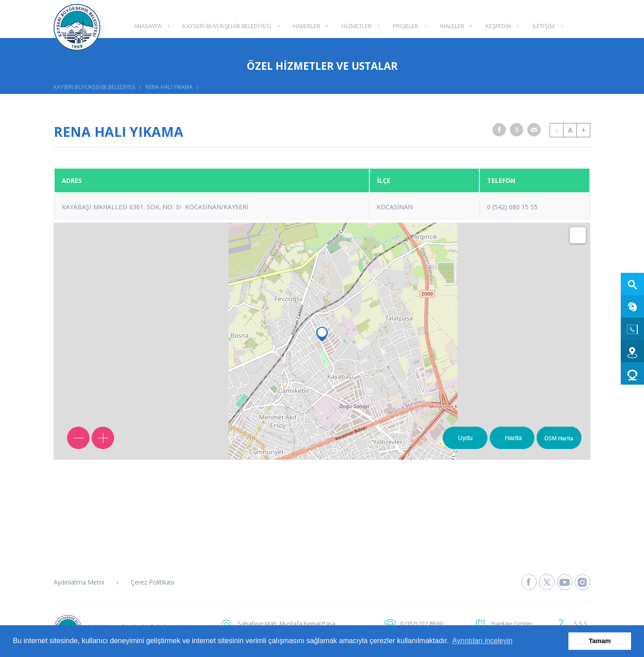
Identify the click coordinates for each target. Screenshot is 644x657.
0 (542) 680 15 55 (512, 207)
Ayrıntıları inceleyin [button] (482, 641)
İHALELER (448, 25)
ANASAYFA (147, 25)
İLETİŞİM (538, 25)
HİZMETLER (354, 25)
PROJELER (402, 25)
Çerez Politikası (153, 582)
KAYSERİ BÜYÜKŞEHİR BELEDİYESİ (226, 25)
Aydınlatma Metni (79, 582)
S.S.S (580, 623)
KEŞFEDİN (494, 25)
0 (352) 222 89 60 (422, 623)
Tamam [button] (600, 641)
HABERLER (305, 25)
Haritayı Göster (512, 623)
